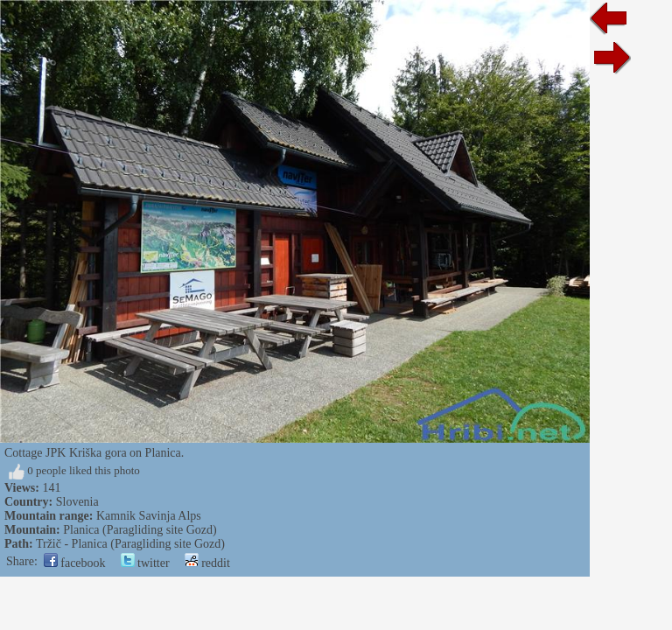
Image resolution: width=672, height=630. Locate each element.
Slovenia (77, 502)
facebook (75, 563)
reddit (207, 563)
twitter (145, 563)
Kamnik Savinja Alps (149, 516)
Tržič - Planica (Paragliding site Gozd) (130, 544)
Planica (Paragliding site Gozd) (140, 530)
